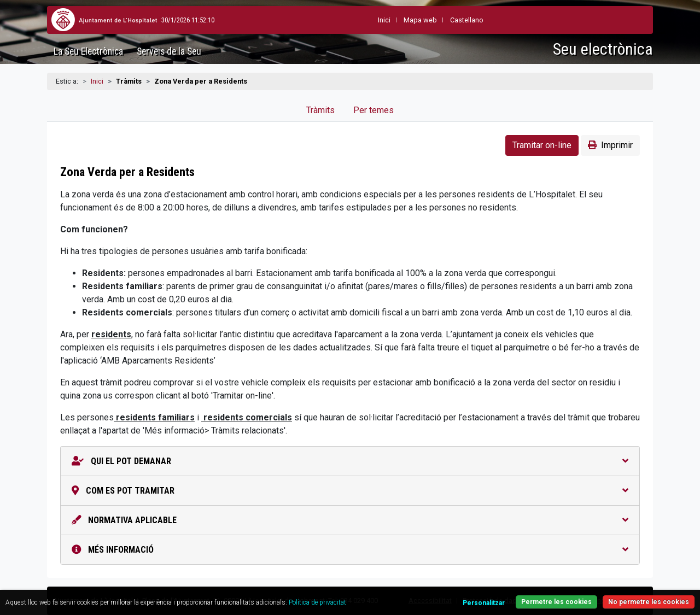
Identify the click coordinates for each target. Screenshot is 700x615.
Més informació (350, 550)
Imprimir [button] (610, 145)
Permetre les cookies (556, 602)
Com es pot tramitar (350, 491)
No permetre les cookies (649, 602)
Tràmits (320, 110)
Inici (97, 81)
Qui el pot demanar (350, 461)
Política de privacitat (317, 602)
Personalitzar (484, 603)
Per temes (374, 110)
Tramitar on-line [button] (542, 145)
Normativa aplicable (350, 520)
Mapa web (393, 20)
